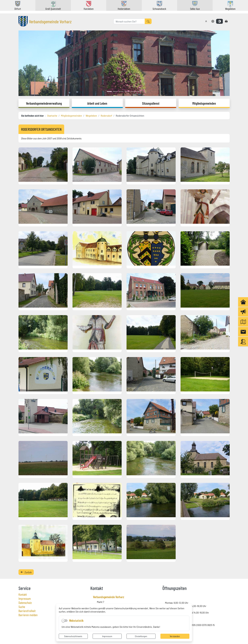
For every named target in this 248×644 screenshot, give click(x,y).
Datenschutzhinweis (73, 636)
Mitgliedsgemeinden (71, 115)
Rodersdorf (106, 115)
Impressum (107, 636)
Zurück (26, 572)
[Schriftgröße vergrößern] (213, 21)
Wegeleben (91, 115)
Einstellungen (141, 636)
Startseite (52, 115)
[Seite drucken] (226, 21)
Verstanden (175, 636)
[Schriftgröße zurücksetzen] (206, 21)
